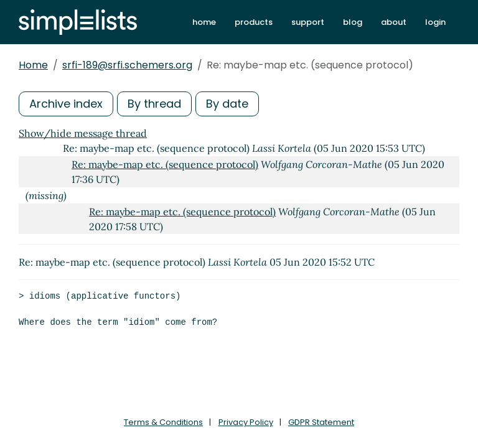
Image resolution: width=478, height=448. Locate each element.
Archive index (66, 104)
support (308, 22)
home (204, 22)
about (394, 22)
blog (353, 22)
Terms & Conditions (163, 422)
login (435, 22)
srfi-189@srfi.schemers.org (127, 65)
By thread (154, 104)
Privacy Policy (246, 422)
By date (227, 104)
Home (33, 65)
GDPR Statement (321, 422)
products (254, 22)
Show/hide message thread (83, 133)
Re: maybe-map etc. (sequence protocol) (165, 164)
